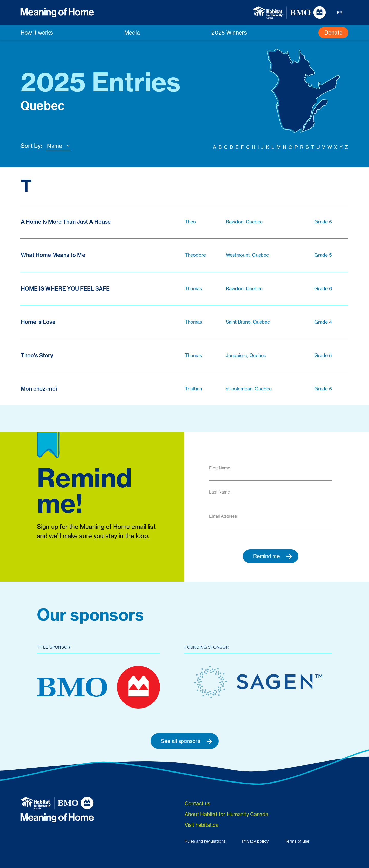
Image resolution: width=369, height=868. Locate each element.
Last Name (219, 492)
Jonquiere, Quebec (246, 355)
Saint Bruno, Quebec (248, 322)
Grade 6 (323, 222)
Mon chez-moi (39, 389)
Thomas (193, 288)
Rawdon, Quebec (244, 222)
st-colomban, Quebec (249, 389)
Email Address (223, 516)
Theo (190, 222)
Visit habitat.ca (201, 825)
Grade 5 (323, 255)
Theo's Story (37, 355)
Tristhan (193, 389)
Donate (333, 33)
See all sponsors (187, 741)
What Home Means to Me (53, 255)
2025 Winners (229, 33)
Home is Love (38, 322)
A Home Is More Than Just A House (66, 222)
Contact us (197, 804)
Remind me (273, 556)
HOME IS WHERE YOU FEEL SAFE (65, 289)
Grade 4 (323, 322)
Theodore (195, 255)
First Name (220, 468)
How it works (37, 33)
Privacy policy (255, 841)
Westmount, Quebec (247, 255)
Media (132, 33)
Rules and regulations (205, 841)
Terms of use (297, 841)
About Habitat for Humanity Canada (226, 814)
